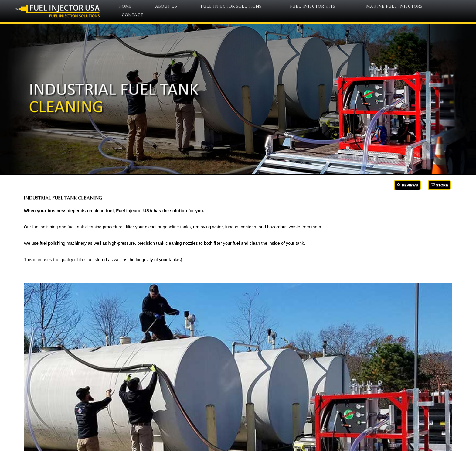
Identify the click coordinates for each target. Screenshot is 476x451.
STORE (439, 185)
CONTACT (133, 15)
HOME (125, 7)
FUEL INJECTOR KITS (313, 7)
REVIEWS (407, 185)
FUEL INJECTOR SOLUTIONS (231, 7)
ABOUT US (166, 7)
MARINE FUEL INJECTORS (394, 7)
